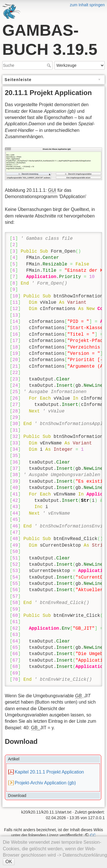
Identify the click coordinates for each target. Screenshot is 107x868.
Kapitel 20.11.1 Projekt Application (49, 772)
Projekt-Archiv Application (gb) (45, 783)
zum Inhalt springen (87, 5)
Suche (50, 65)
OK (9, 862)
